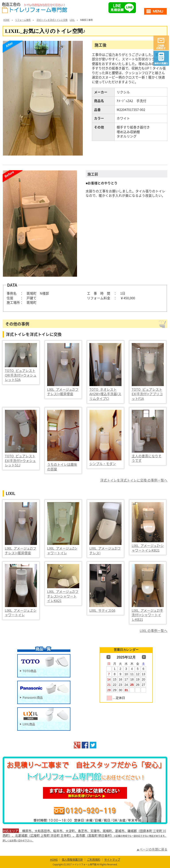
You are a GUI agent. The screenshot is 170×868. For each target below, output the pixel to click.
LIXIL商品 (29, 724)
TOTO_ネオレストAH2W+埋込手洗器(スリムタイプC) (105, 394)
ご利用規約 (94, 860)
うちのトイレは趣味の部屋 (62, 467)
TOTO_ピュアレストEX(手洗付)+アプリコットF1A (147, 394)
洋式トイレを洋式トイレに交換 (52, 20)
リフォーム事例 (23, 20)
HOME (6, 20)
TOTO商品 (29, 671)
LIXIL (72, 20)
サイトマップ (112, 860)
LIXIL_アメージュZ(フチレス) (105, 551)
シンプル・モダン (103, 464)
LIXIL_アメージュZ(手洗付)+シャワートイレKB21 (147, 615)
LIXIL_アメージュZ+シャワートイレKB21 (148, 548)
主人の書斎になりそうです (147, 458)
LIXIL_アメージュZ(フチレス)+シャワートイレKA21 (63, 596)
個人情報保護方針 (72, 860)
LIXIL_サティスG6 (102, 610)
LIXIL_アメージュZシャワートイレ (62, 551)
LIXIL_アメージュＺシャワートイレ (21, 613)
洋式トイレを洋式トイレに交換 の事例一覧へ (134, 480)
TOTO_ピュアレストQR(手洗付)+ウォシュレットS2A (21, 375)
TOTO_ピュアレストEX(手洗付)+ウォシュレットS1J (20, 461)
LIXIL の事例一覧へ (154, 631)
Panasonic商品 (33, 697)
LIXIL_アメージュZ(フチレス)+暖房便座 (63, 392)
